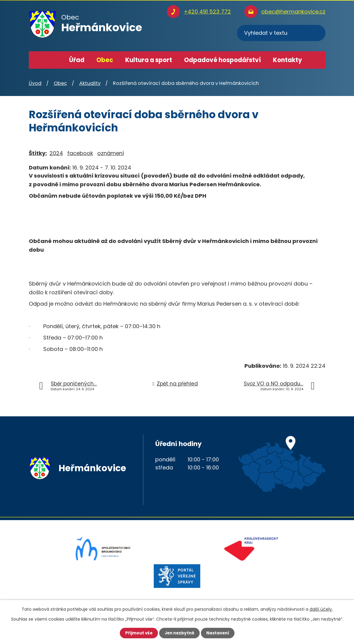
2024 (56, 153)
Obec (105, 60)
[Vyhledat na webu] (281, 33)
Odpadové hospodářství (222, 60)
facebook (80, 153)
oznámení (111, 153)
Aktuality (90, 83)
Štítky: (38, 153)
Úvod (54, 60)
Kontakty (287, 60)
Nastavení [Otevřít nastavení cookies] (219, 633)
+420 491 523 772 (207, 12)
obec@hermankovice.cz (293, 12)
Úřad (77, 60)
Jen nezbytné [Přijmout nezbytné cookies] (179, 633)
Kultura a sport (149, 60)
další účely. (321, 609)
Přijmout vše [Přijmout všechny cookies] (137, 633)
